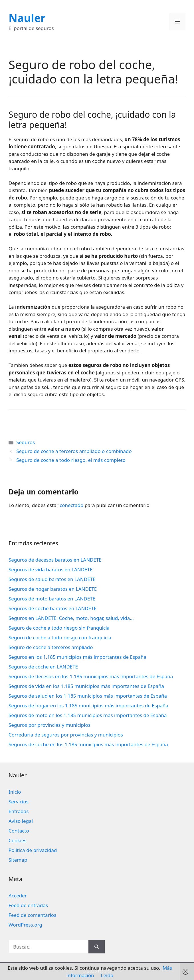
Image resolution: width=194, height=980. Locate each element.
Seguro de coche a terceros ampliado (51, 647)
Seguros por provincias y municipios (49, 725)
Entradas (19, 811)
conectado (71, 505)
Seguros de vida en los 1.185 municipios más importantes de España (86, 686)
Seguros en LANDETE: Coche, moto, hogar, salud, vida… (71, 618)
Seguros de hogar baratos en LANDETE (53, 589)
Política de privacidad (33, 850)
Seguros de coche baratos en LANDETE (52, 608)
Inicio (15, 792)
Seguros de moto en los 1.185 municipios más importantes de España (88, 715)
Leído (107, 975)
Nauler (27, 18)
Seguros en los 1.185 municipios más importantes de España (77, 657)
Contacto (19, 831)
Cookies (18, 840)
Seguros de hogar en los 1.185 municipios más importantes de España (88, 705)
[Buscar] (97, 947)
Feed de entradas (28, 905)
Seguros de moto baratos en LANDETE (52, 599)
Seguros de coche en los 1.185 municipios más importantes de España (88, 744)
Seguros (26, 442)
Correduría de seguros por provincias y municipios (66, 735)
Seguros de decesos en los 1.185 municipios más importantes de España (91, 676)
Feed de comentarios (32, 915)
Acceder (18, 896)
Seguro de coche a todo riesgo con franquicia (60, 637)
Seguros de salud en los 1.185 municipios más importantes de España (88, 696)
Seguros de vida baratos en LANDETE (50, 569)
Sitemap (18, 860)
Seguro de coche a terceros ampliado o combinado (74, 451)
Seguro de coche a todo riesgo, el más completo (71, 460)
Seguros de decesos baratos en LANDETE (55, 560)
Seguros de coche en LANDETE (43, 667)
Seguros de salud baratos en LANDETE (52, 579)
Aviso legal (21, 821)
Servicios (19, 802)
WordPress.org (25, 925)
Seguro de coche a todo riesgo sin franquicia (59, 628)
